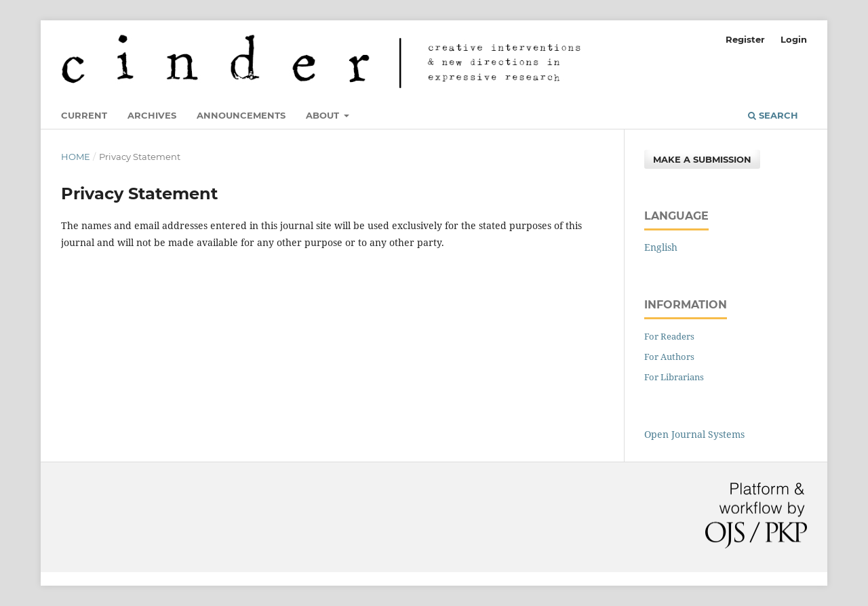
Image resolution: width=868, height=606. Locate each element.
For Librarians (674, 377)
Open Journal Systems (694, 434)
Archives (152, 115)
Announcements (241, 115)
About (324, 115)
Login (794, 39)
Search (773, 115)
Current (84, 115)
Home (76, 157)
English (661, 247)
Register (745, 39)
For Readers (669, 336)
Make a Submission (702, 159)
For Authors (669, 357)
